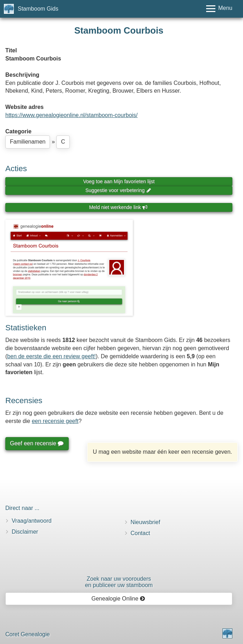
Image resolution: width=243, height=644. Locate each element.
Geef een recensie (36, 443)
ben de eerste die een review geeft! (51, 356)
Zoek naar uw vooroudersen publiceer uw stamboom (119, 582)
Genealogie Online (118, 599)
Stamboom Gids (38, 9)
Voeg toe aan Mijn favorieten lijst (119, 181)
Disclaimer (25, 532)
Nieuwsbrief (146, 522)
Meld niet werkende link (118, 207)
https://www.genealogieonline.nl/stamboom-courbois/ (72, 115)
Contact (140, 533)
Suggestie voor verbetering (118, 190)
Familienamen (28, 142)
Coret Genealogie (27, 634)
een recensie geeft (55, 421)
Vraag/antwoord (32, 521)
